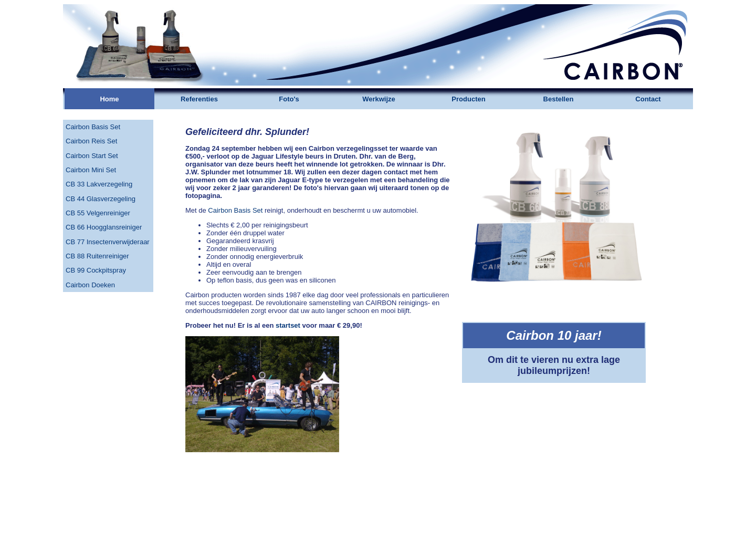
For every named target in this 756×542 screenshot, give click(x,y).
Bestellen (559, 99)
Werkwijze (379, 99)
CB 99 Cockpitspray (96, 270)
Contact (648, 99)
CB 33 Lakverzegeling (99, 184)
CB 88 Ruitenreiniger (97, 256)
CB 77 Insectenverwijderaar (108, 242)
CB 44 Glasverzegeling (101, 199)
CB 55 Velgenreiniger (98, 213)
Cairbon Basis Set (93, 127)
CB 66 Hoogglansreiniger (104, 227)
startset (288, 325)
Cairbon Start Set (92, 156)
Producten (468, 99)
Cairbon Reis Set (91, 141)
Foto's (289, 99)
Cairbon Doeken (90, 285)
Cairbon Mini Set (91, 170)
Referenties (199, 99)
